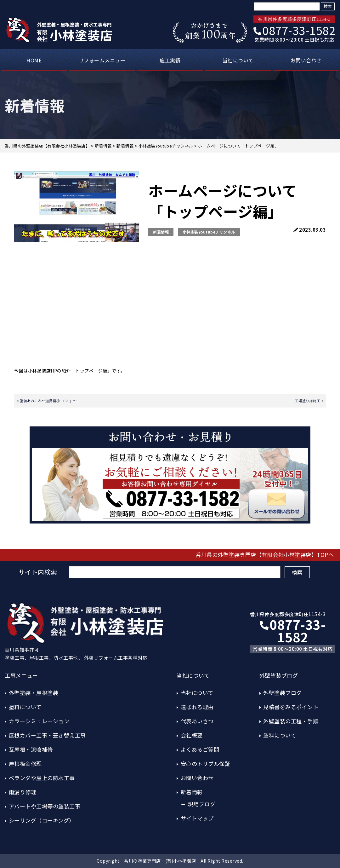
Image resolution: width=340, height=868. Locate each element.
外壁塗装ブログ (283, 693)
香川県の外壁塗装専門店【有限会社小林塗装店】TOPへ (265, 555)
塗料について (25, 707)
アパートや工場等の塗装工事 (45, 806)
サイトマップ (197, 818)
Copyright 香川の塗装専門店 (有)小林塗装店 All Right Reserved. (170, 861)
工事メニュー (21, 675)
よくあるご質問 (200, 749)
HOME (34, 60)
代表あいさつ (197, 721)
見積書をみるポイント (291, 707)
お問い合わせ (306, 60)
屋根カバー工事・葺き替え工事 (47, 735)
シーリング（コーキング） (42, 820)
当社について (238, 60)
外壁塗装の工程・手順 (291, 721)
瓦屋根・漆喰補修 (31, 749)
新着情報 (161, 232)
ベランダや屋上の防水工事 (42, 778)
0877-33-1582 (294, 30)
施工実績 (170, 60)
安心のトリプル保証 (206, 764)
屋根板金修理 (25, 764)
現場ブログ (202, 804)
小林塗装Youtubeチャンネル (209, 232)
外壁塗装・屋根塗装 (34, 693)
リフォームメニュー (102, 60)
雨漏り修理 (23, 792)
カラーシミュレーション (39, 721)
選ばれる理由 (197, 707)
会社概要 (192, 735)
